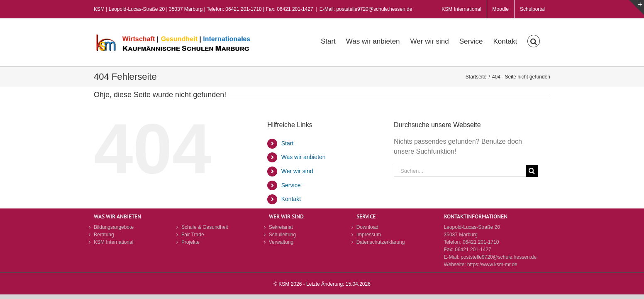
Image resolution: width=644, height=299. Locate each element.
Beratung (104, 235)
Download (367, 227)
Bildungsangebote (114, 227)
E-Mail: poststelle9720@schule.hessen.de (366, 9)
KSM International (113, 242)
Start (288, 143)
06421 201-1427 (473, 250)
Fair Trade (193, 235)
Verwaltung (281, 242)
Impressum (369, 235)
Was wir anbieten (304, 157)
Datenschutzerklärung (381, 242)
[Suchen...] (460, 171)
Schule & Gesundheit (205, 227)
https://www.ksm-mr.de (492, 265)
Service (291, 185)
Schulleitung (282, 235)
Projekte (190, 242)
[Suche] (532, 171)
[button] (544, 40)
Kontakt (291, 199)
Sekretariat (281, 227)
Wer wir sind (297, 171)
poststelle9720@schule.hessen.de (499, 257)
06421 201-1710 (481, 242)
